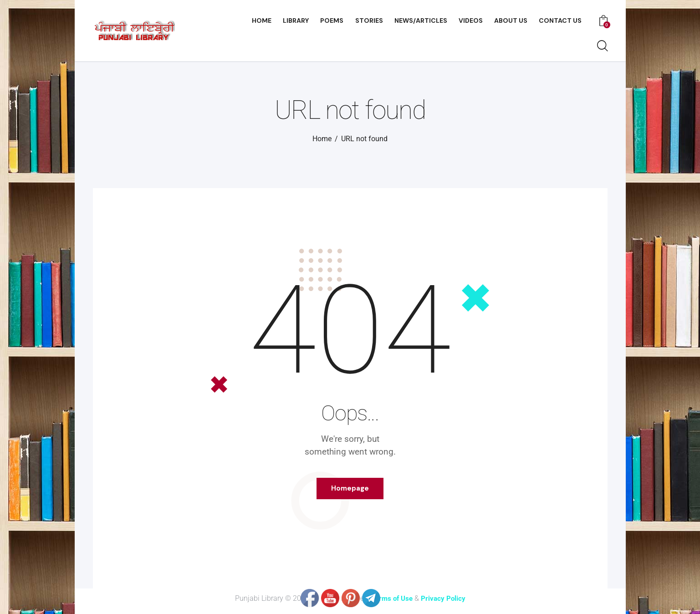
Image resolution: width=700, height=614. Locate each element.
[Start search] (602, 46)
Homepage (350, 491)
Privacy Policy (445, 604)
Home (322, 139)
